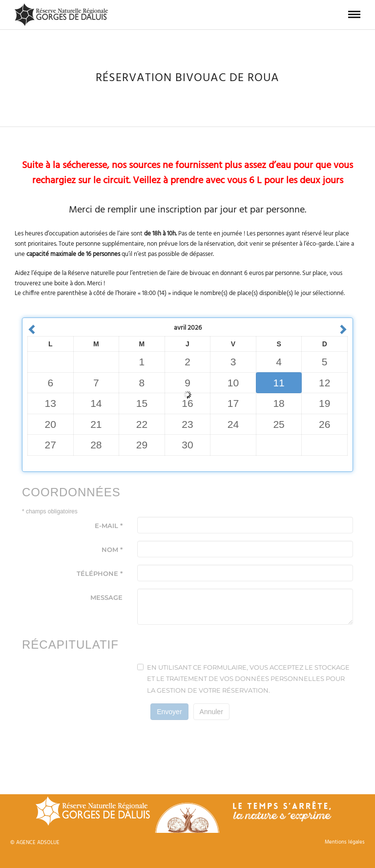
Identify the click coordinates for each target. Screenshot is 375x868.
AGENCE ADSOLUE (38, 843)
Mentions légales (345, 842)
